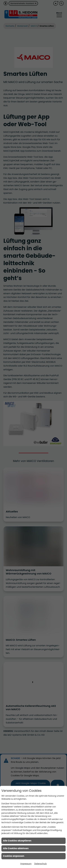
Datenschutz (40, 864)
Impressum (26, 864)
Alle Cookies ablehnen (16, 848)
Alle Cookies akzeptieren (17, 841)
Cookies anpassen (14, 856)
